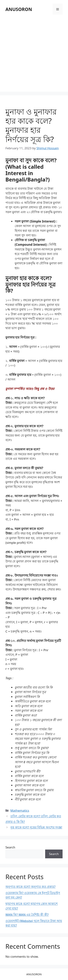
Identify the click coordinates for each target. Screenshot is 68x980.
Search (10, 847)
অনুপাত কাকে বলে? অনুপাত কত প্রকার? (30, 887)
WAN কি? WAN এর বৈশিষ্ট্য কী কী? (27, 915)
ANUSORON (19, 9)
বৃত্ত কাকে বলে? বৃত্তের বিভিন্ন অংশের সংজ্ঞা (36, 827)
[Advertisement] (34, 54)
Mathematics (20, 810)
